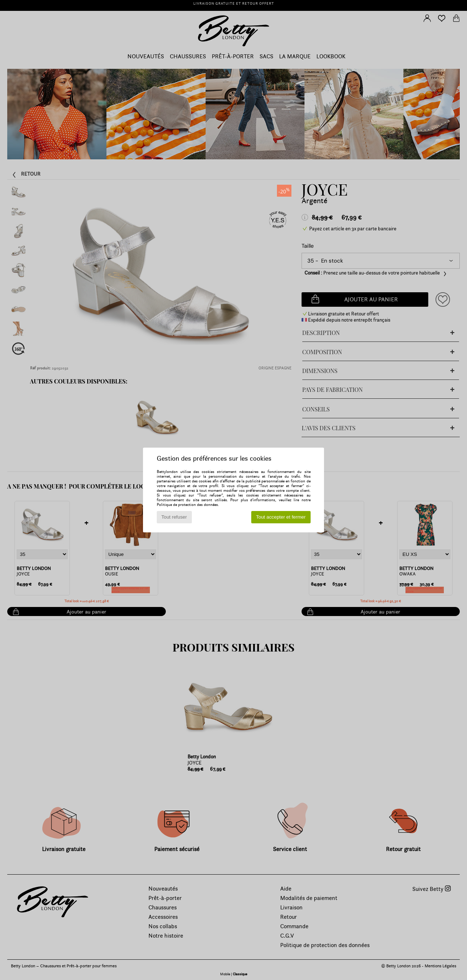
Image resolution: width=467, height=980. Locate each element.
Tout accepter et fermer (281, 517)
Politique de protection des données (187, 505)
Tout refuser (174, 517)
